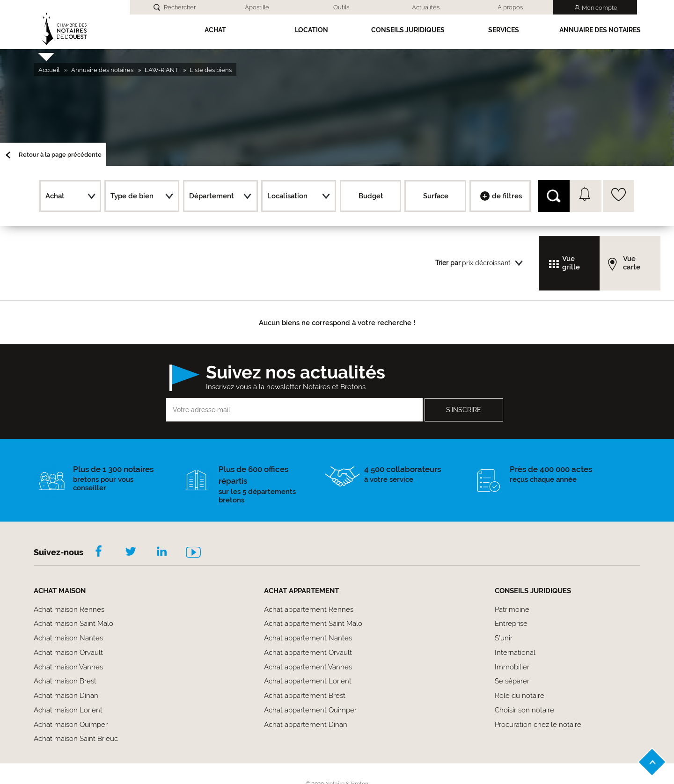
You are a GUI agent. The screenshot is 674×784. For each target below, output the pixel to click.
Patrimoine (512, 610)
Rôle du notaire (520, 696)
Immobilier (512, 667)
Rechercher (180, 7)
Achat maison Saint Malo (73, 624)
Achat (215, 30)
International (515, 653)
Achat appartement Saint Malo (313, 624)
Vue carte (632, 263)
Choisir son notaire (524, 710)
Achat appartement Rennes (309, 610)
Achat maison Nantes (68, 638)
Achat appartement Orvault (308, 653)
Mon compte (600, 8)
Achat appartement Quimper (310, 710)
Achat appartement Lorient (308, 681)
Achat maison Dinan (66, 696)
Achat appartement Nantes (308, 638)
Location (311, 30)
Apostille (257, 7)
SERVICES (504, 30)
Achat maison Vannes (68, 667)
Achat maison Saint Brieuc (76, 739)
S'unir (504, 638)
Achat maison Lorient (68, 710)
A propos (510, 7)
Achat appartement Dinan (306, 725)
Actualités (426, 7)
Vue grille (571, 263)
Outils (341, 7)
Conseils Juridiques (408, 30)
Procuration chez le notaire (538, 725)
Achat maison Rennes (69, 610)
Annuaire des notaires (600, 30)
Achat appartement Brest (305, 696)
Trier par (448, 263)
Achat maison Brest (65, 681)
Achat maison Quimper (71, 725)
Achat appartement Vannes (308, 667)
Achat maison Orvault (68, 653)
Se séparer (512, 681)
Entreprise (511, 624)
